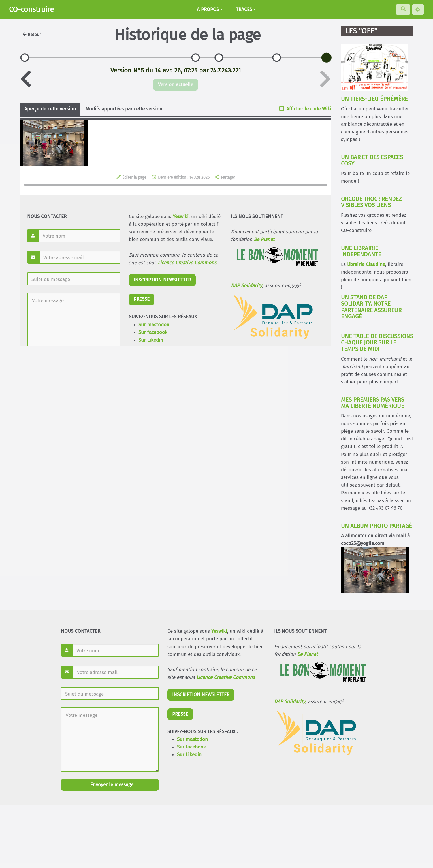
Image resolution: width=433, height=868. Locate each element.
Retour (32, 35)
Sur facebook (191, 747)
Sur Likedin (189, 755)
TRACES (246, 9)
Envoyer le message (111, 785)
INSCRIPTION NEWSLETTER (201, 695)
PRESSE (180, 714)
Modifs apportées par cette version (124, 109)
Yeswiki (219, 631)
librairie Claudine (366, 264)
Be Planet (307, 654)
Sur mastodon (192, 739)
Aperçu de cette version (50, 109)
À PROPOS (210, 9)
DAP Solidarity (290, 702)
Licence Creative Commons (226, 677)
